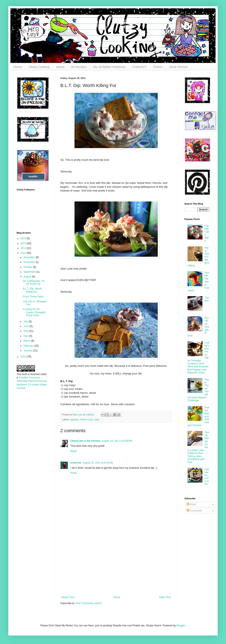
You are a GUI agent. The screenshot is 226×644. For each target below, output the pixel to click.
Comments (194, 511)
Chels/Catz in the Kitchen (85, 441)
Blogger (181, 626)
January (28, 351)
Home (18, 67)
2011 (24, 253)
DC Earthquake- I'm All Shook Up (34, 282)
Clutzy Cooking (39, 67)
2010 (24, 357)
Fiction (158, 67)
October (28, 267)
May (26, 331)
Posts (191, 504)
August (28, 277)
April (26, 336)
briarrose (76, 463)
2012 (24, 248)
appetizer (75, 420)
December (30, 257)
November (30, 262)
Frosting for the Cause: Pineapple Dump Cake (34, 312)
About (60, 67)
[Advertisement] (116, 565)
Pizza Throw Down (33, 297)
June (27, 326)
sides (97, 420)
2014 (24, 238)
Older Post (165, 597)
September (30, 272)
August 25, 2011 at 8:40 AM (98, 463)
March (27, 341)
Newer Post (68, 597)
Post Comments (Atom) (89, 603)
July (26, 321)
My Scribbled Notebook (109, 67)
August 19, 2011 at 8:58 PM (117, 441)
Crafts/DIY (139, 67)
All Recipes (79, 67)
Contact (207, 299)
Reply (74, 451)
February (29, 346)
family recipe (87, 420)
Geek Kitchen (179, 67)
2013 (24, 243)
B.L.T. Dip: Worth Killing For (32, 290)
